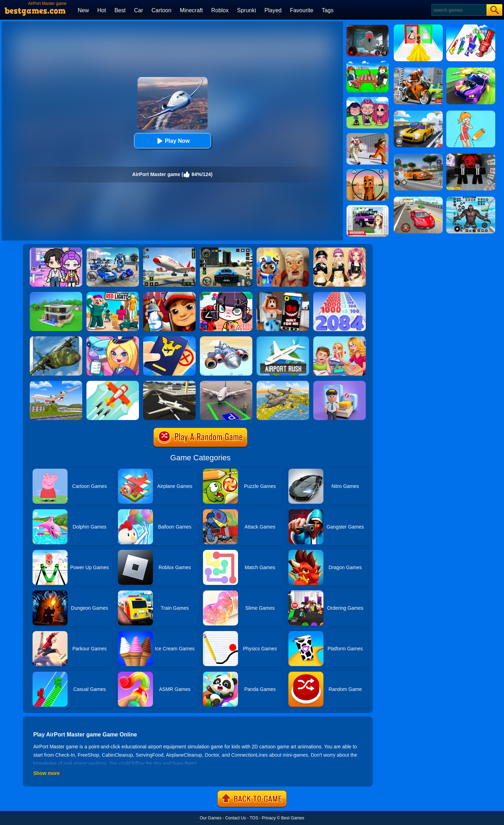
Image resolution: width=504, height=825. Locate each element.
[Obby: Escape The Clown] (367, 135)
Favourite (302, 10)
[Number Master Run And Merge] (339, 294)
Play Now (172, 141)
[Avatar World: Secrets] (56, 250)
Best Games (293, 818)
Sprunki (246, 10)
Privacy (269, 818)
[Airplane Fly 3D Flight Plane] (56, 383)
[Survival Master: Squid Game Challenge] (113, 294)
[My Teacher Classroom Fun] (339, 339)
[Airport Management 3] (226, 339)
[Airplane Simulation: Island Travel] (169, 383)
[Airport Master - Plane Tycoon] (339, 383)
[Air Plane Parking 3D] (226, 383)
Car (139, 10)
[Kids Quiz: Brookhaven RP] (367, 208)
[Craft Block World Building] (56, 294)
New (83, 10)
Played (273, 10)
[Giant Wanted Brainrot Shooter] (367, 172)
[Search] (459, 10)
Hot (102, 10)
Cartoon (162, 10)
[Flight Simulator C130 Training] (56, 339)
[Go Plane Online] (113, 383)
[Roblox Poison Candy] (367, 63)
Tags (328, 10)
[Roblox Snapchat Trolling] (283, 294)
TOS (254, 818)
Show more (46, 773)
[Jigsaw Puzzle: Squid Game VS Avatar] (226, 294)
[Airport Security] (169, 339)
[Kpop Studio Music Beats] (367, 99)
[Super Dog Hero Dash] (169, 294)
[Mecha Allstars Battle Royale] (113, 250)
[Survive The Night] (367, 27)
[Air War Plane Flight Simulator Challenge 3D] (283, 383)
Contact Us (235, 818)
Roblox (220, 10)
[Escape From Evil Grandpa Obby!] (283, 250)
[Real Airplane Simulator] (169, 250)
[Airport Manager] (113, 339)
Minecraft (191, 10)
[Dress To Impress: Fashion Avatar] (339, 250)
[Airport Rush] (283, 339)
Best (120, 10)
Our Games (211, 818)
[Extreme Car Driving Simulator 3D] (226, 250)
